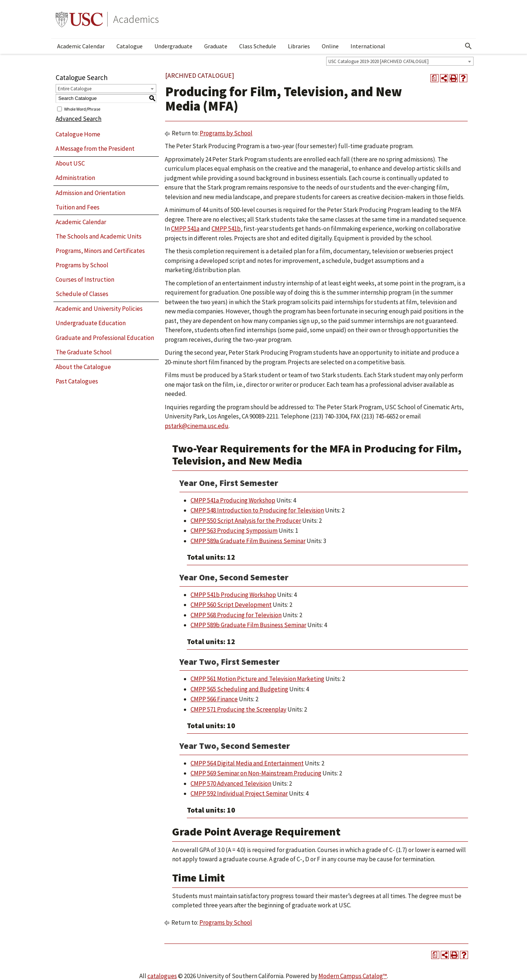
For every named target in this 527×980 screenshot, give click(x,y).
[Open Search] (468, 46)
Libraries (299, 46)
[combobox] (400, 61)
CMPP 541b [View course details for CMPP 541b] (226, 229)
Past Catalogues (77, 381)
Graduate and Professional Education (105, 338)
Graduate (216, 46)
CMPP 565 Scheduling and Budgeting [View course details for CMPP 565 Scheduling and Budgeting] (239, 689)
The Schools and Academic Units (99, 236)
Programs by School (82, 265)
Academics (136, 19)
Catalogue (130, 46)
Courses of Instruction (85, 279)
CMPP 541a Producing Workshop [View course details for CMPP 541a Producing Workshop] (233, 500)
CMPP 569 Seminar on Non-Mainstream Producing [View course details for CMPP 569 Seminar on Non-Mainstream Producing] (256, 773)
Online (330, 46)
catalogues (162, 976)
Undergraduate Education (91, 323)
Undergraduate (173, 46)
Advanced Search (78, 119)
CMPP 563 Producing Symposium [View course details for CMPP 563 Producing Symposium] (234, 531)
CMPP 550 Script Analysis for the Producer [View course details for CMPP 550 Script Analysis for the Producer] (246, 521)
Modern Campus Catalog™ (353, 976)
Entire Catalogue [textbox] (75, 89)
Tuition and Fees (78, 207)
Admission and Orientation (90, 193)
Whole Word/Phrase (82, 109)
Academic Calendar (81, 46)
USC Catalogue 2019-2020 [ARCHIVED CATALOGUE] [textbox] (378, 61)
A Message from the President (95, 149)
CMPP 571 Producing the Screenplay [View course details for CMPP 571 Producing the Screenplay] (238, 709)
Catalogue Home (78, 134)
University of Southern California (79, 19)
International (368, 46)
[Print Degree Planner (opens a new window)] (434, 78)
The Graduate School (84, 352)
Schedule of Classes (82, 294)
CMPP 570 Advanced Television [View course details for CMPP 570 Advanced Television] (231, 783)
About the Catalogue (83, 367)
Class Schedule (258, 46)
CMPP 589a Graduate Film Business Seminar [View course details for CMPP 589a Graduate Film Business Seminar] (248, 541)
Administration (75, 178)
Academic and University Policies (99, 309)
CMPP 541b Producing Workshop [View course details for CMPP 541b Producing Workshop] (233, 595)
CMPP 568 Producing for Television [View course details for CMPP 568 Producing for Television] (236, 615)
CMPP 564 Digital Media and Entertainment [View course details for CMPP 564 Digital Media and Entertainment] (247, 763)
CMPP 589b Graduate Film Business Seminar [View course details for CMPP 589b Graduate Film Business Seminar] (248, 625)
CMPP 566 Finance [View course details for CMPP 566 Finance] (214, 699)
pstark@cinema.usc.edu (197, 426)
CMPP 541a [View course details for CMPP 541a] (185, 229)
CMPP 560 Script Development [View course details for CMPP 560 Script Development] (231, 605)
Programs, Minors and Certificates (100, 251)
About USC (70, 163)
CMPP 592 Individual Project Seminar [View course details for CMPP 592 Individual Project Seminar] (239, 793)
